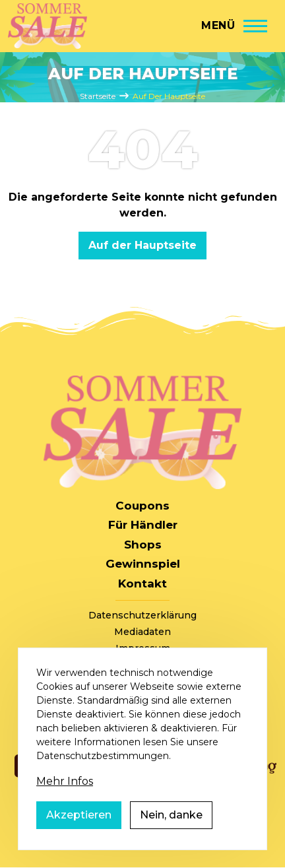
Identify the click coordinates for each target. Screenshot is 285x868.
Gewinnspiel (143, 564)
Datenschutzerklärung (142, 615)
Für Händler (143, 525)
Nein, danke (171, 817)
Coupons (142, 506)
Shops (143, 545)
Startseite (98, 96)
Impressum (143, 648)
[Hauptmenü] (234, 26)
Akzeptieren (79, 817)
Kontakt (142, 584)
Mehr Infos (65, 783)
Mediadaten (142, 632)
